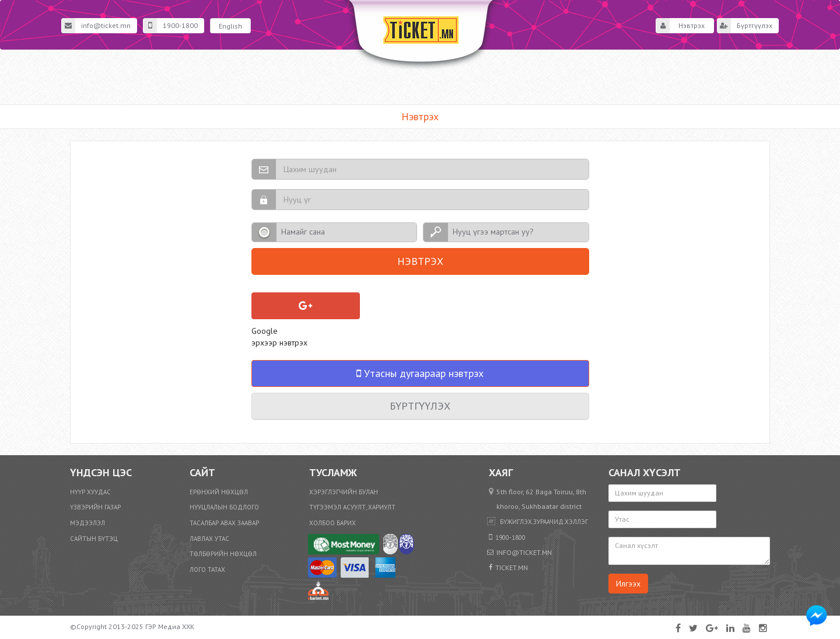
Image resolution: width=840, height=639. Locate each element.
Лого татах (207, 570)
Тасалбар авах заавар (224, 523)
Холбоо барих (332, 523)
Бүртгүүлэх (745, 26)
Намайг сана (303, 232)
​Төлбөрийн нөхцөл (223, 554)
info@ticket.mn (96, 26)
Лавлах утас (209, 539)
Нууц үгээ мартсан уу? (493, 232)
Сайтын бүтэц (94, 539)
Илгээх (628, 584)
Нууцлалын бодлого (224, 507)
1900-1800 (171, 26)
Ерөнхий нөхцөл (219, 492)
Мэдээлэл (87, 523)
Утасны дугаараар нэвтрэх (420, 373)
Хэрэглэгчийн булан (344, 492)
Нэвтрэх (680, 26)
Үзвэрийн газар (95, 507)
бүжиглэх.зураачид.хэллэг (544, 522)
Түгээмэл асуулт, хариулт (352, 507)
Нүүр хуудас (90, 492)
